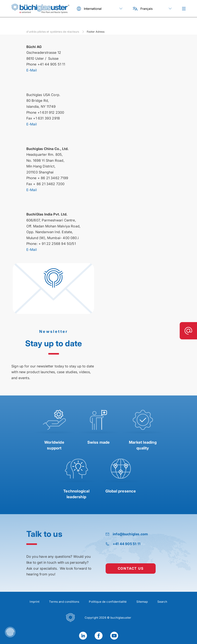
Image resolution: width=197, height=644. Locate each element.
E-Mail (32, 70)
